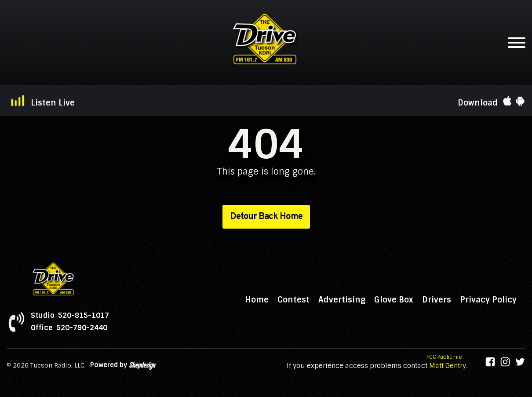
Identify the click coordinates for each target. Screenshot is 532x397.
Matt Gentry (448, 366)
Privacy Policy (488, 300)
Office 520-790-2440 (69, 328)
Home (257, 300)
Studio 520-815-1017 (70, 316)
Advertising (342, 300)
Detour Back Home (266, 217)
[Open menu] (517, 43)
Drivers (437, 300)
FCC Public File (444, 357)
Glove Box (394, 300)
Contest (293, 300)
